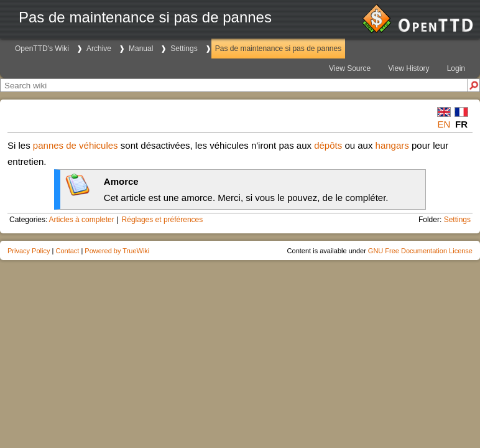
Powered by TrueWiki (117, 251)
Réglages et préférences (163, 220)
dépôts (328, 145)
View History (408, 68)
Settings (184, 49)
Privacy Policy (29, 251)
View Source (350, 68)
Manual (141, 49)
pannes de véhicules (76, 145)
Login (456, 68)
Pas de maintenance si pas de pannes (278, 49)
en (444, 124)
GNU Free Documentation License (420, 251)
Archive (99, 49)
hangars (392, 145)
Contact (67, 251)
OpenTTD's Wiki (42, 49)
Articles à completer (81, 220)
